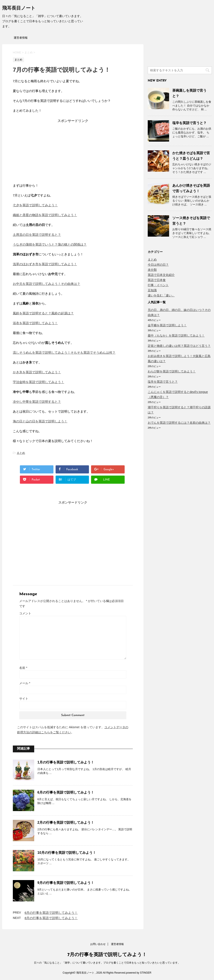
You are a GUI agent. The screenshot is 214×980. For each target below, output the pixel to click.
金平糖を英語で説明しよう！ (167, 325)
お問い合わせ (98, 944)
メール (25, 683)
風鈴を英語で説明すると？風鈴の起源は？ (43, 313)
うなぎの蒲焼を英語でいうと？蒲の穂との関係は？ (50, 244)
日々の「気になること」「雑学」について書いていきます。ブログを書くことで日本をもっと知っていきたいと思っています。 (107, 963)
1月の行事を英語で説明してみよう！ (66, 762)
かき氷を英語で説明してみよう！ (37, 372)
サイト (24, 699)
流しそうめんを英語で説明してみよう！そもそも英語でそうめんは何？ (64, 352)
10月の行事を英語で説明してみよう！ (67, 853)
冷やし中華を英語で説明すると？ (37, 402)
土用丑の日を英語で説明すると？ (37, 235)
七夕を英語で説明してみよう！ (35, 205)
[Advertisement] (73, 150)
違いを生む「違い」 (161, 295)
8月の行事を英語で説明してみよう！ (51, 918)
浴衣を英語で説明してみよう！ (35, 323)
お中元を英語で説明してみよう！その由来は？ (46, 284)
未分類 (152, 270)
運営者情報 (21, 38)
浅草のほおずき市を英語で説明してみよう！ (45, 264)
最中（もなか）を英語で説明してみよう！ (176, 335)
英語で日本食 (157, 280)
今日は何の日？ (158, 265)
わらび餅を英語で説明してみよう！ (172, 371)
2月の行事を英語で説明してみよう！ (66, 823)
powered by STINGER (139, 973)
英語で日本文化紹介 (161, 275)
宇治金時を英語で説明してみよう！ (38, 382)
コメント (25, 613)
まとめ (21, 453)
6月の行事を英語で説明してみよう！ (66, 792)
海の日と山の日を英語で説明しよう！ (40, 421)
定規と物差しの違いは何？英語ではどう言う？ (179, 346)
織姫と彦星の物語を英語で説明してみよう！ (45, 215)
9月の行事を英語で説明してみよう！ (66, 883)
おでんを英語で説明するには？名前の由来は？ (179, 423)
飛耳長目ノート (19, 8)
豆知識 (152, 290)
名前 (23, 668)
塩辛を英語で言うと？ (189, 123)
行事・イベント (158, 285)
